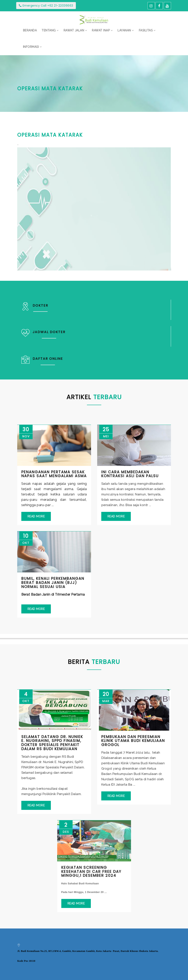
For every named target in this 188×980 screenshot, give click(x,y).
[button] (50, 30)
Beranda (30, 30)
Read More (36, 516)
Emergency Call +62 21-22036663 (46, 6)
